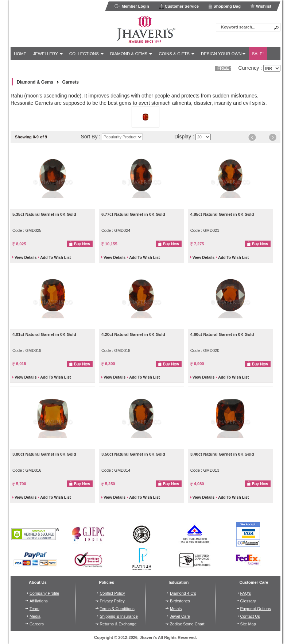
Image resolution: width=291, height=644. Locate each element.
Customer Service (179, 6)
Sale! (258, 54)
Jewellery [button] (48, 54)
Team (34, 609)
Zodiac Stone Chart (187, 624)
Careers (37, 624)
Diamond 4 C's (183, 593)
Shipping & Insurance (119, 616)
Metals (176, 609)
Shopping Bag (224, 6)
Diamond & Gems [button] (131, 54)
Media (35, 616)
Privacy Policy (112, 601)
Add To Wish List (55, 258)
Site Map (248, 624)
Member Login (131, 6)
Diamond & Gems (35, 82)
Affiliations (39, 601)
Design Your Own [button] (223, 54)
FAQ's (245, 593)
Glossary (248, 601)
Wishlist (261, 6)
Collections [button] (86, 54)
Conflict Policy (112, 593)
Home (20, 54)
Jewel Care (180, 616)
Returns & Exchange (118, 624)
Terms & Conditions (117, 609)
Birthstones (180, 601)
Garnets (71, 82)
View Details (26, 258)
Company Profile (44, 593)
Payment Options (255, 609)
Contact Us (250, 616)
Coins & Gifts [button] (176, 54)
